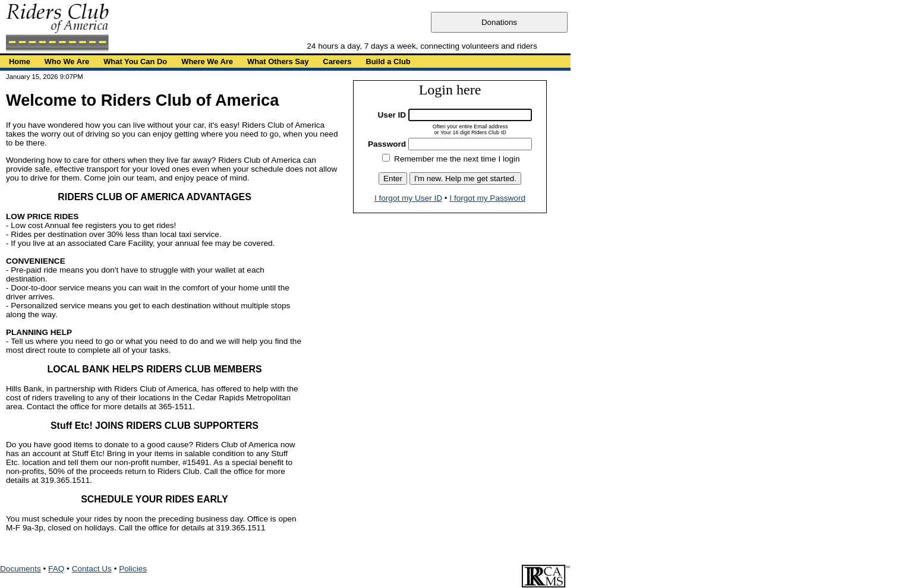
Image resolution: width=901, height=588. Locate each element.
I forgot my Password (487, 198)
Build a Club (388, 61)
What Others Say (278, 61)
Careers (337, 61)
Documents (21, 569)
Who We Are (67, 61)
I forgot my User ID (408, 198)
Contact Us (92, 569)
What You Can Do (135, 61)
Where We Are (207, 61)
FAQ (56, 569)
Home (20, 61)
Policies (133, 569)
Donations (499, 22)
